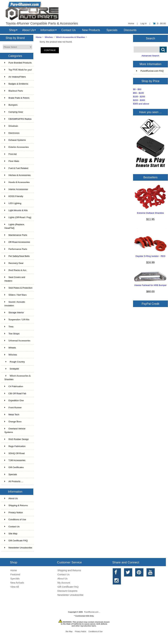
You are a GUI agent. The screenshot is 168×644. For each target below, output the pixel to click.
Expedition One (14, 400)
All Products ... (14, 481)
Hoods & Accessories (17, 182)
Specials (112, 30)
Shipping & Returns (16, 505)
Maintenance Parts (16, 235)
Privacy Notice (14, 512)
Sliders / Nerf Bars (16, 295)
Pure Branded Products (18, 63)
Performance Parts (16, 249)
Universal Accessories (17, 341)
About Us (28, 30)
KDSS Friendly (14, 196)
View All (15, 587)
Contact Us (68, 30)
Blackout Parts (14, 91)
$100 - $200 (139, 97)
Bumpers (11, 105)
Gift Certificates (14, 467)
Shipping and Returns (69, 570)
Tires (9, 327)
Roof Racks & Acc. (16, 270)
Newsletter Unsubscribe (18, 548)
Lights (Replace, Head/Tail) (15, 226)
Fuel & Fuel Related (16, 168)
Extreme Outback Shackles (150, 213)
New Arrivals (17, 583)
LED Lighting (13, 203)
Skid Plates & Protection (18, 288)
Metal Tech (12, 415)
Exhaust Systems (15, 140)
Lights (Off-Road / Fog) (18, 217)
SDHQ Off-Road (15, 453)
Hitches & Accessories (17, 175)
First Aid (10, 154)
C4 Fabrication (14, 386)
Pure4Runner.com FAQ (150, 71)
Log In (144, 23)
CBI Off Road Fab (15, 393)
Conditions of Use (15, 519)
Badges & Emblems (16, 84)
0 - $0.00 (159, 23)
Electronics (12, 133)
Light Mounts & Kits (16, 210)
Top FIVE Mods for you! (18, 70)
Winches (49, 37)
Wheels (10, 348)
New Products (91, 30)
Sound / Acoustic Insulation (15, 304)
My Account (64, 583)
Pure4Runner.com (91, 612)
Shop (12, 30)
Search (150, 38)
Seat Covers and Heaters (15, 279)
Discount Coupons (67, 591)
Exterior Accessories (17, 147)
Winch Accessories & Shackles (70, 37)
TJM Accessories (15, 460)
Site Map (11, 534)
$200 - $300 (139, 100)
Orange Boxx (13, 422)
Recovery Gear (14, 263)
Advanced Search (150, 56)
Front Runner (13, 408)
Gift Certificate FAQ (16, 541)
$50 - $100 (138, 93)
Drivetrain (11, 126)
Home (131, 23)
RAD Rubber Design (17, 439)
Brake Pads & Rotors (17, 98)
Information (48, 30)
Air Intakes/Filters (15, 77)
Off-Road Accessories (17, 242)
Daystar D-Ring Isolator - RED (150, 256)
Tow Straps (12, 334)
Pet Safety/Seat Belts (17, 256)
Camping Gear (14, 112)
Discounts (130, 30)
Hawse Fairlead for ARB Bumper (150, 285)
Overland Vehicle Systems (15, 430)
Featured (15, 574)
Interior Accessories (16, 189)
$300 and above (141, 104)
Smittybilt (12, 369)
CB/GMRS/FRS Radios (18, 119)
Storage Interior (14, 313)
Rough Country (15, 362)
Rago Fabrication (15, 446)
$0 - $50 (137, 89)
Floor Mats (12, 161)
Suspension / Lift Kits (17, 320)
